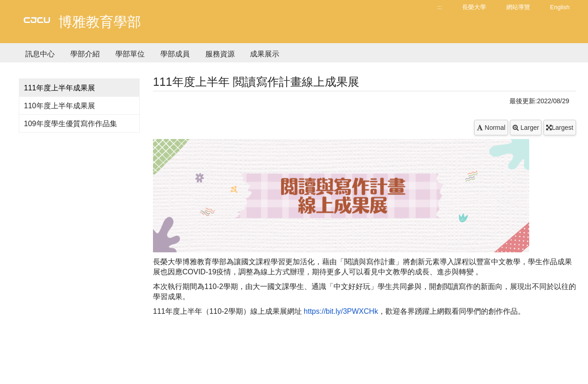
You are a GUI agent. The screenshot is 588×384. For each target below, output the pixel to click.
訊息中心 (40, 54)
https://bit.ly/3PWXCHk (341, 311)
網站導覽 (518, 7)
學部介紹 (85, 54)
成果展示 (265, 54)
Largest (560, 128)
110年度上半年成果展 (59, 106)
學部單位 (130, 54)
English (560, 7)
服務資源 (220, 54)
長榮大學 (474, 7)
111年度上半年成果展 (59, 88)
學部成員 (175, 54)
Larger (526, 128)
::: (440, 7)
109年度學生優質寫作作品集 (71, 124)
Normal (491, 128)
